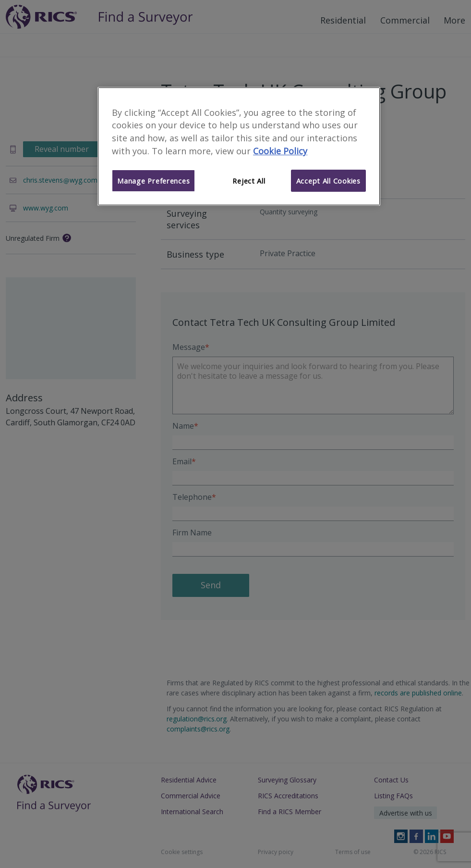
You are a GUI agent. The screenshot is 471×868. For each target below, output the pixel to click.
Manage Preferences (153, 181)
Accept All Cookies (328, 181)
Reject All (249, 181)
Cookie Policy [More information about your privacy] (280, 151)
